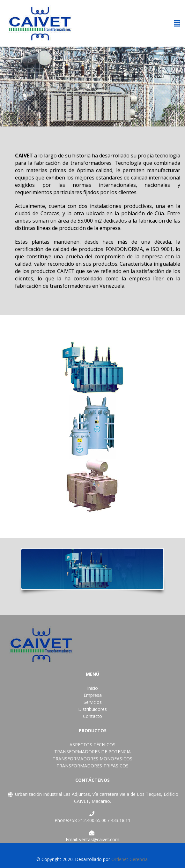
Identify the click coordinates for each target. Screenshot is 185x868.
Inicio (93, 688)
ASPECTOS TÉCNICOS (93, 745)
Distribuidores (93, 709)
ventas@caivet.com (99, 839)
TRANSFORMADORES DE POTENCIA (93, 752)
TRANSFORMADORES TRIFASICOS (93, 766)
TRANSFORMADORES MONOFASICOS (93, 759)
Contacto (93, 716)
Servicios (93, 702)
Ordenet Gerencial (130, 859)
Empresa (93, 695)
